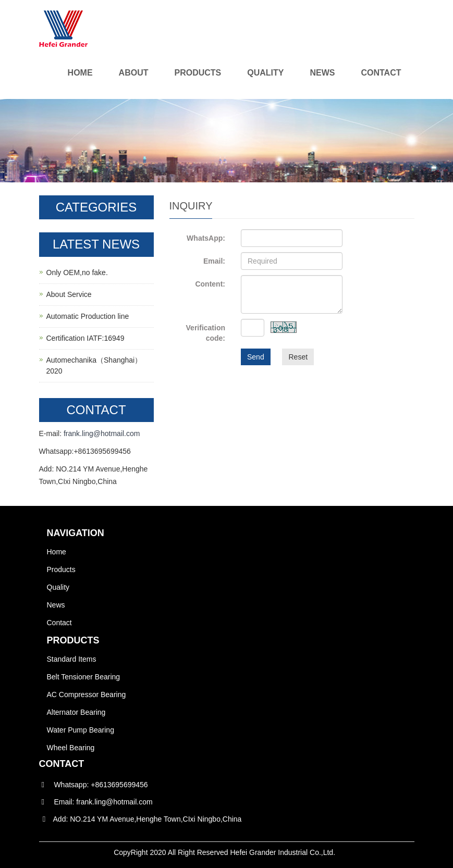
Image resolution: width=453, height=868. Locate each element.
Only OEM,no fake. (77, 272)
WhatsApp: (206, 238)
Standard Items (72, 659)
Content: (210, 284)
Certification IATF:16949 (85, 338)
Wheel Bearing (71, 748)
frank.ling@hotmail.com (102, 433)
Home (80, 73)
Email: (214, 261)
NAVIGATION (76, 533)
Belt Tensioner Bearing (84, 677)
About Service (69, 294)
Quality (265, 73)
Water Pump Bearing (81, 730)
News (322, 73)
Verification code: (206, 333)
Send (256, 357)
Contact (381, 73)
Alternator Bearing (76, 712)
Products (198, 73)
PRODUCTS (73, 640)
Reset (298, 357)
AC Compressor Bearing (87, 695)
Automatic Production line (88, 316)
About (134, 73)
